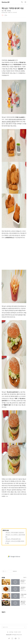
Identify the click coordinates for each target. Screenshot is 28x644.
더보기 (25, 577)
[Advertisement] (14, 255)
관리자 (19, 632)
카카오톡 (16, 632)
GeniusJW (6, 2)
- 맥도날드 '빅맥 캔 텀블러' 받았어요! (15, 532)
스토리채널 (11, 632)
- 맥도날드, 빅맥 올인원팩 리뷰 (13, 539)
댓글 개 (3, 612)
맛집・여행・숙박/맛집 (6, 11)
